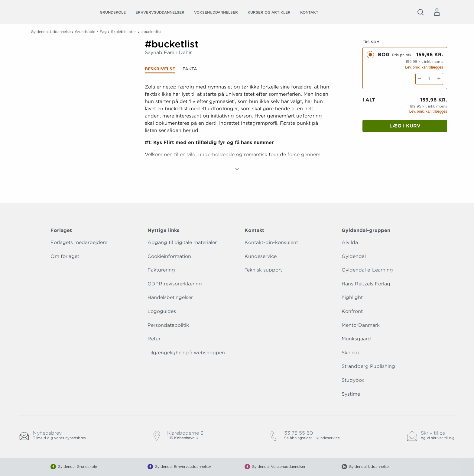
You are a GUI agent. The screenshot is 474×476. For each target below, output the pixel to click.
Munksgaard (356, 339)
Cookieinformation (169, 256)
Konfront (352, 311)
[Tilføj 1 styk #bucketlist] (439, 79)
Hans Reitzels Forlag (366, 284)
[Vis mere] (237, 169)
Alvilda (350, 242)
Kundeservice (261, 256)
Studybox (353, 380)
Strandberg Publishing (368, 366)
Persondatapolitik (168, 325)
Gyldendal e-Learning (367, 270)
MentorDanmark (361, 325)
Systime (351, 394)
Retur (154, 339)
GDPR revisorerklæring (175, 284)
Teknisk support (263, 270)
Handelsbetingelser (170, 297)
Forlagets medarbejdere (79, 242)
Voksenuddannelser (216, 12)
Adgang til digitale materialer (182, 242)
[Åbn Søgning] (420, 12)
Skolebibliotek (124, 32)
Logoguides (162, 311)
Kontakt (309, 12)
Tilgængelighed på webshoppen (186, 353)
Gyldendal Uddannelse (51, 32)
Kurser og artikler (269, 12)
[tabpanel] (237, 128)
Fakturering (161, 270)
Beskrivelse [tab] (160, 69)
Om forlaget (65, 256)
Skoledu (351, 353)
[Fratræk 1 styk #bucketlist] (419, 79)
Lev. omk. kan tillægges (424, 67)
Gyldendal (354, 256)
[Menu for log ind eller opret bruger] (437, 12)
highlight (352, 297)
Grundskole (113, 12)
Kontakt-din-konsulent (271, 242)
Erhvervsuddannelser (160, 12)
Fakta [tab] (190, 69)
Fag (103, 32)
